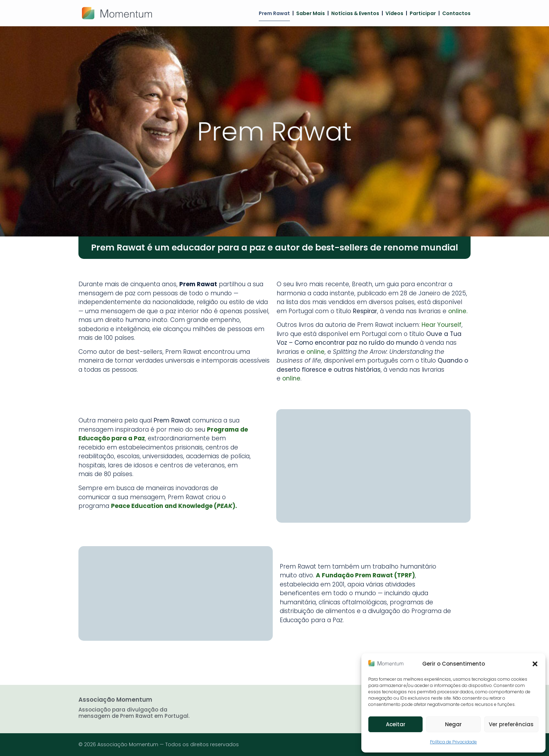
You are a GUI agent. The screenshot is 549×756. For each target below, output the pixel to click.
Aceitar (396, 724)
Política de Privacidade (453, 742)
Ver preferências (511, 724)
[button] (535, 664)
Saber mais (311, 13)
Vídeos (394, 13)
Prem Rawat (274, 13)
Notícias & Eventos (355, 13)
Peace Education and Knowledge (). (174, 506)
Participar (423, 13)
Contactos (456, 13)
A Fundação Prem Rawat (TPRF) (365, 575)
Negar (453, 724)
